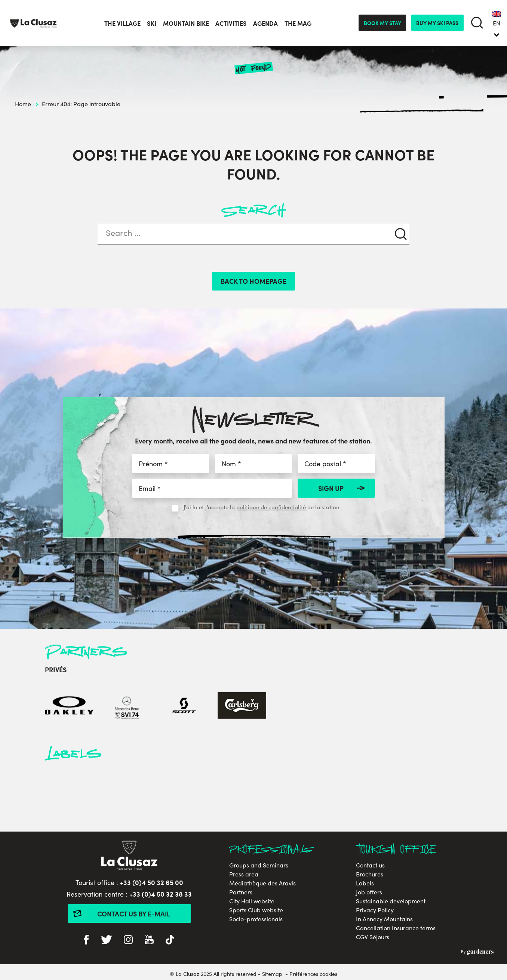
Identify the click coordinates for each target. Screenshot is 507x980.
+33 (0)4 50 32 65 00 (152, 882)
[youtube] (149, 940)
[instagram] (128, 940)
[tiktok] (170, 940)
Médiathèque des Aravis (262, 883)
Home (23, 104)
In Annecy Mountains (384, 919)
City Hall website (252, 901)
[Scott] (184, 706)
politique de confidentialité (272, 507)
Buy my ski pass (437, 23)
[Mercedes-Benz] (127, 706)
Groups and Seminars (259, 865)
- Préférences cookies (311, 974)
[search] (477, 23)
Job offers (369, 892)
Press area (244, 874)
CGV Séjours (373, 937)
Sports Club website (256, 910)
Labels (365, 883)
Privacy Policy (375, 910)
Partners (241, 892)
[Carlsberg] (242, 706)
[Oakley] (69, 706)
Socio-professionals (256, 919)
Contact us (370, 865)
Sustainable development (391, 901)
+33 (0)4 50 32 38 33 (161, 894)
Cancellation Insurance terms (396, 928)
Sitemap (272, 974)
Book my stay (382, 23)
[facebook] (86, 940)
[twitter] (106, 940)
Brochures (370, 874)
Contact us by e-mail (134, 914)
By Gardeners (477, 952)
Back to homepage (254, 281)
